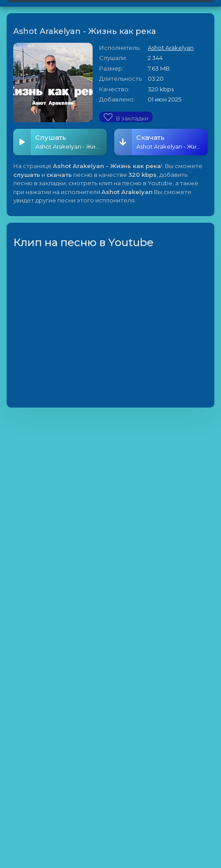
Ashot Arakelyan (171, 48)
